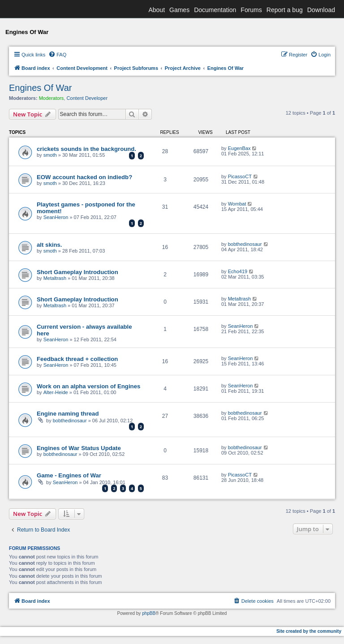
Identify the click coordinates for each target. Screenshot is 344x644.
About (157, 10)
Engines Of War (40, 88)
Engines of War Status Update (79, 448)
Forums (251, 10)
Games (179, 10)
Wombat (237, 204)
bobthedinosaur (245, 244)
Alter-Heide (56, 392)
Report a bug (285, 10)
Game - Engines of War (69, 475)
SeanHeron (56, 217)
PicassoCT (240, 176)
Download (321, 10)
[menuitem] (57, 55)
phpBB (149, 613)
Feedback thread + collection (77, 359)
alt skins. (49, 245)
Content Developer (87, 98)
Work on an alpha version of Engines (88, 386)
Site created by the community (309, 631)
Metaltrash (55, 278)
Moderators (52, 98)
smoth (50, 155)
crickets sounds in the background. (86, 149)
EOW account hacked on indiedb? (84, 177)
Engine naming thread (68, 414)
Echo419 (238, 271)
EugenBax (239, 148)
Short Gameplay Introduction (77, 272)
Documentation (215, 10)
